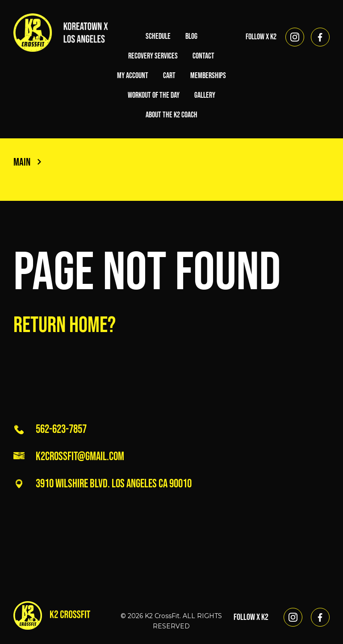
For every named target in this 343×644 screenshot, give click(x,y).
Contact (203, 56)
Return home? (65, 325)
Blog (191, 36)
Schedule (158, 36)
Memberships (208, 76)
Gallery (205, 95)
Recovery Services (153, 56)
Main (27, 162)
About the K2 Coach (171, 115)
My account (133, 76)
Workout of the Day (154, 95)
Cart (169, 76)
